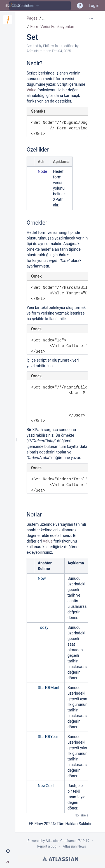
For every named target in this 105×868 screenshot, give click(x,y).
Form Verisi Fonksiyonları (52, 27)
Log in (94, 6)
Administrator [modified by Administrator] (37, 51)
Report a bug (47, 846)
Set (32, 37)
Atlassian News (74, 846)
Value (32, 90)
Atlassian (60, 859)
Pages (32, 18)
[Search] (13, 6)
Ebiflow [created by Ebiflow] (48, 46)
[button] (8, 851)
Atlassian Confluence (61, 841)
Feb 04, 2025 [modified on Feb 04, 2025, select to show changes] (62, 51)
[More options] (91, 18)
